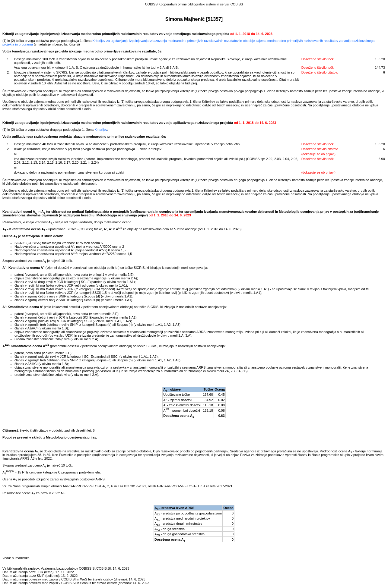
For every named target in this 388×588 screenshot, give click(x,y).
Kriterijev (101, 130)
